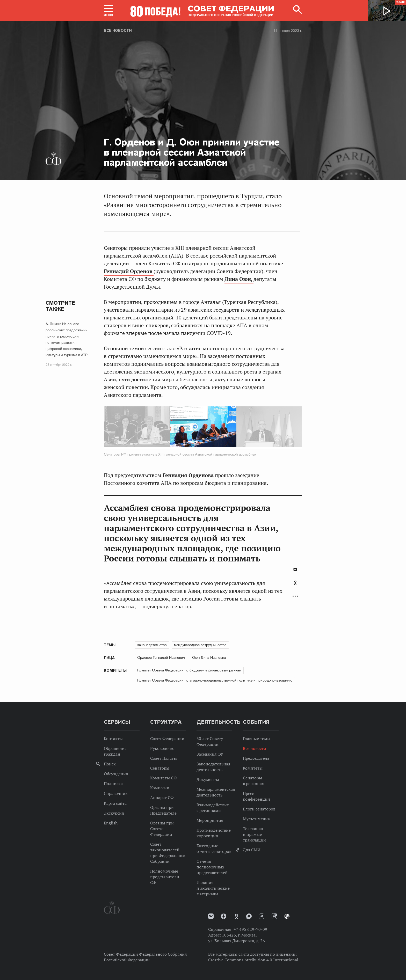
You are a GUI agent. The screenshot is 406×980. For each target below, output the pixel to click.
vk (211, 916)
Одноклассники (295, 583)
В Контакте (295, 569)
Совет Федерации (167, 738)
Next (259, 428)
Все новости (118, 31)
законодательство (152, 645)
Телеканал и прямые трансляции (254, 834)
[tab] (295, 586)
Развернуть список (295, 596)
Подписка (113, 784)
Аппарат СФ (162, 798)
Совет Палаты (164, 758)
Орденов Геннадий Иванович (161, 657)
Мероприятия (210, 820)
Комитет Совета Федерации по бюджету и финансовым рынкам (189, 670)
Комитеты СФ (164, 778)
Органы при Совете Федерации (162, 829)
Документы (208, 779)
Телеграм (262, 916)
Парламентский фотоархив (287, 916)
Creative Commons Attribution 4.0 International (253, 960)
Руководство (162, 748)
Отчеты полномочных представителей (212, 867)
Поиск (110, 764)
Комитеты (253, 768)
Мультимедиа (256, 819)
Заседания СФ (210, 754)
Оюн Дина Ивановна (209, 657)
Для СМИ (252, 850)
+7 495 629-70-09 (250, 929)
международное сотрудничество (200, 645)
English (111, 823)
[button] (108, 11)
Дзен (224, 916)
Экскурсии (114, 813)
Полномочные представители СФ (165, 877)
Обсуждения (116, 774)
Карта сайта (115, 803)
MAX (249, 916)
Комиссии (160, 788)
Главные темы (257, 738)
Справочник (116, 793)
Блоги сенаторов (259, 809)
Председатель (256, 758)
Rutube (274, 916)
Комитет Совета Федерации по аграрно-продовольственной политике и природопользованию (215, 680)
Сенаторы (160, 768)
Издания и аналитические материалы (213, 888)
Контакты (113, 738)
